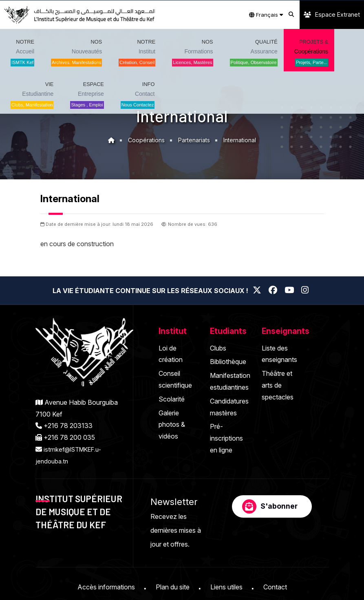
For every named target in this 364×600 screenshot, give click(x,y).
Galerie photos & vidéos (172, 425)
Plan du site (173, 587)
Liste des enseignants (279, 354)
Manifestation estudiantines (230, 381)
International (242, 140)
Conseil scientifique (175, 379)
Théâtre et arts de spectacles (278, 385)
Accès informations (106, 587)
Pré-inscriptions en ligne (226, 438)
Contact (275, 587)
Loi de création (171, 354)
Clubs (218, 348)
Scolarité (172, 399)
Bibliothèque (228, 362)
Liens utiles (226, 587)
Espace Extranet (332, 14)
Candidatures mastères (229, 407)
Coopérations (145, 140)
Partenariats (194, 140)
